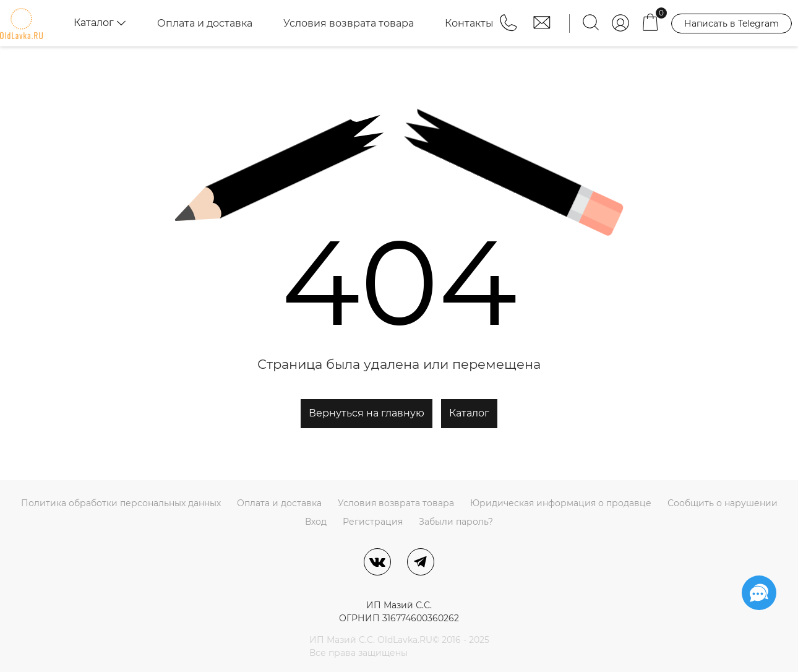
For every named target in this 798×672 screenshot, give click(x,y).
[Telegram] (421, 562)
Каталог (469, 413)
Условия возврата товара (349, 23)
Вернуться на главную (367, 413)
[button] (510, 28)
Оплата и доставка (205, 23)
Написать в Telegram (731, 24)
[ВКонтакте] (377, 562)
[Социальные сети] (759, 593)
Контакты (469, 23)
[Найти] (591, 23)
